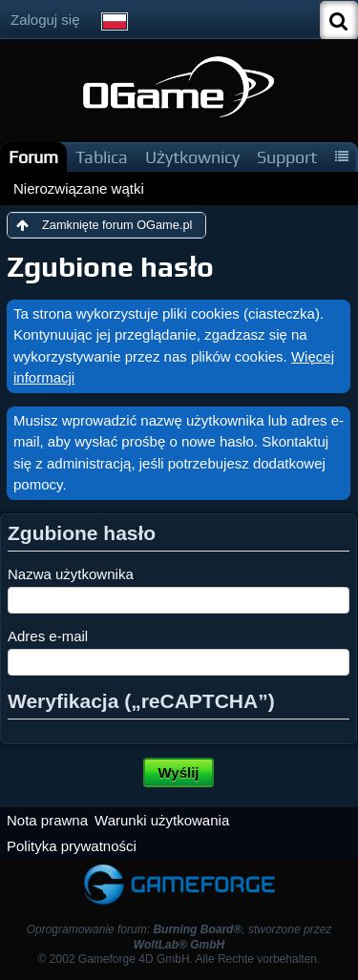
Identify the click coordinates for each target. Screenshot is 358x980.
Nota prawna (47, 820)
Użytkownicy (192, 157)
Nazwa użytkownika (71, 574)
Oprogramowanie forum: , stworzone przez (179, 937)
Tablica (102, 157)
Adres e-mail (48, 636)
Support (287, 157)
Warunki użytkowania (162, 820)
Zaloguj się (45, 20)
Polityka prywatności (72, 846)
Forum (33, 157)
